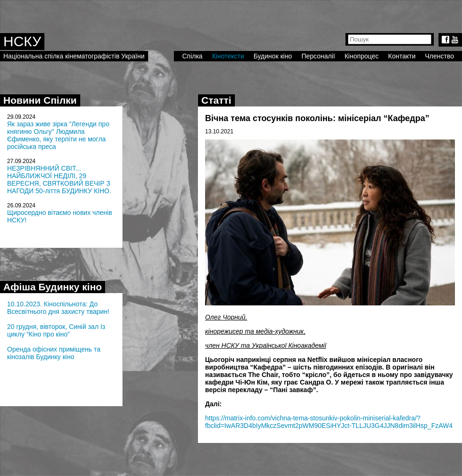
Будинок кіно (273, 56)
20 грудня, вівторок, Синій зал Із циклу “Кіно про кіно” (56, 330)
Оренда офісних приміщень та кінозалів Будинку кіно (54, 353)
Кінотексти (228, 56)
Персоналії (318, 56)
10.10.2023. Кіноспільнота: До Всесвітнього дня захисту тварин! (58, 308)
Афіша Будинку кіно (53, 287)
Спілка (192, 56)
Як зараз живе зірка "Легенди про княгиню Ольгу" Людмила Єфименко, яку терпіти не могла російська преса (58, 135)
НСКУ (22, 41)
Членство (440, 56)
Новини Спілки (40, 100)
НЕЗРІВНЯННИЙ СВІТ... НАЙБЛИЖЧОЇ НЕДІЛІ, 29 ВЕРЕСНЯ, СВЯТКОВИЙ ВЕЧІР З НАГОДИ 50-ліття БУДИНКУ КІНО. (59, 180)
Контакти (402, 56)
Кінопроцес (362, 56)
